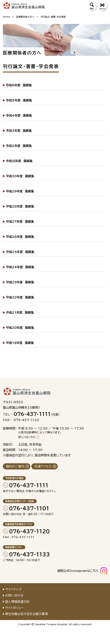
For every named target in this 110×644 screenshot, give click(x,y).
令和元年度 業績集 (19, 161)
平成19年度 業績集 (20, 343)
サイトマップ (13, 589)
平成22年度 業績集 (20, 297)
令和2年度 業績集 (19, 146)
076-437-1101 (29, 508)
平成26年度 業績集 (20, 237)
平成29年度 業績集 (20, 191)
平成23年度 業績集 (20, 282)
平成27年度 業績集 (20, 222)
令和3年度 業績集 (19, 131)
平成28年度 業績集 (20, 206)
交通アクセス (43, 466)
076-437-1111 (29, 485)
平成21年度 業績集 (20, 313)
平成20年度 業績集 (20, 328)
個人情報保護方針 (17, 602)
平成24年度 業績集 (20, 267)
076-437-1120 (29, 531)
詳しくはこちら (27, 437)
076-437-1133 (29, 554)
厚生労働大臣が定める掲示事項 (26, 614)
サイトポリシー (15, 608)
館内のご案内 (15, 466)
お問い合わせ (14, 595)
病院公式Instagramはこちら (78, 571)
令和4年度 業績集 (19, 115)
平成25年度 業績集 (20, 252)
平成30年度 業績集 (20, 176)
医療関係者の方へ (25, 17)
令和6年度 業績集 (19, 85)
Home (6, 17)
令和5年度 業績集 (19, 100)
